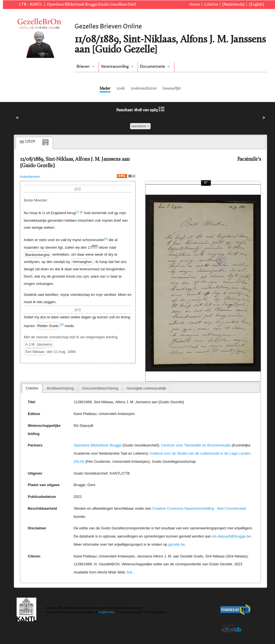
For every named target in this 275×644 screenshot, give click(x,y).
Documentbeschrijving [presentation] (100, 388)
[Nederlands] (233, 4)
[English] (257, 4)
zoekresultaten (144, 89)
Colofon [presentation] (32, 388)
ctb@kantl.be (106, 612)
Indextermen (30, 177)
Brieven (83, 67)
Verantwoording (115, 67)
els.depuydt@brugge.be (231, 536)
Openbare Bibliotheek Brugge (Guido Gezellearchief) (91, 4)
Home (195, 4)
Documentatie (152, 67)
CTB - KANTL (31, 4)
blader (105, 89)
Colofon (211, 4)
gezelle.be (177, 544)
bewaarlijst (172, 89)
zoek (121, 89)
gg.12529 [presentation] (27, 141)
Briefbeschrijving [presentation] (60, 388)
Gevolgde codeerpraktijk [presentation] (146, 388)
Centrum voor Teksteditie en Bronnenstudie (196, 445)
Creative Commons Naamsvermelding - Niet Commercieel (199, 508)
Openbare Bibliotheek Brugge (97, 445)
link (130, 572)
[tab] (34, 143)
